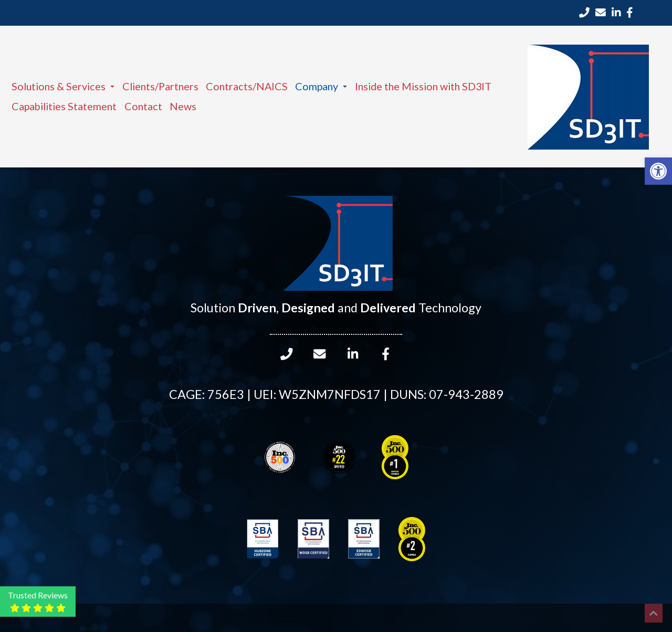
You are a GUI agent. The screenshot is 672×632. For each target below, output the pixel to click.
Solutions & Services (63, 86)
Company (321, 86)
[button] (658, 171)
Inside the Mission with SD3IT (423, 86)
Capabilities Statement (64, 106)
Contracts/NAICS (247, 86)
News (183, 106)
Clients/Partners (160, 86)
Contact (143, 106)
